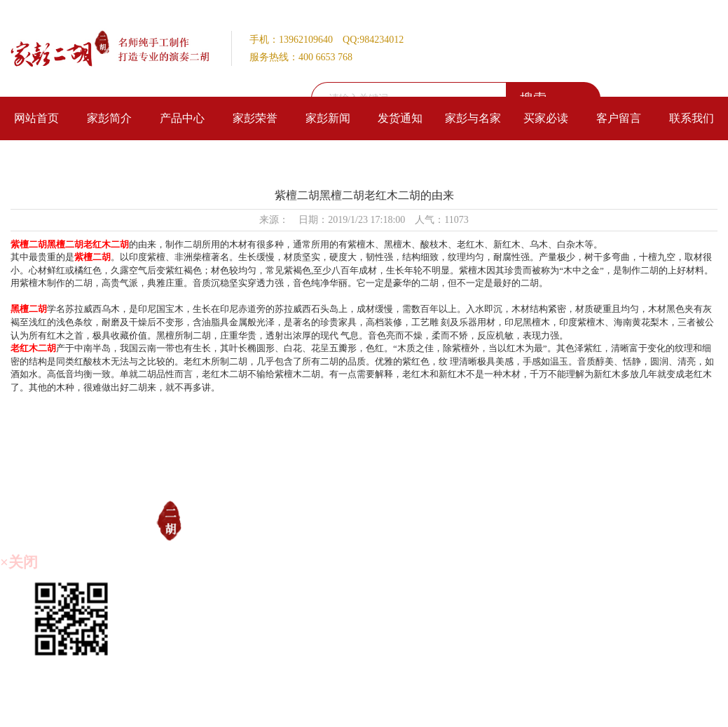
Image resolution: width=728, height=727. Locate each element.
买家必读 (546, 118)
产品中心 (182, 118)
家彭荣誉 (255, 118)
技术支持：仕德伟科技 (552, 706)
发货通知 (400, 118)
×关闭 (19, 562)
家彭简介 (109, 118)
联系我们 (692, 118)
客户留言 (619, 118)
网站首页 (36, 118)
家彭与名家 (473, 118)
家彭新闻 (328, 118)
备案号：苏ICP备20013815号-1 (445, 706)
